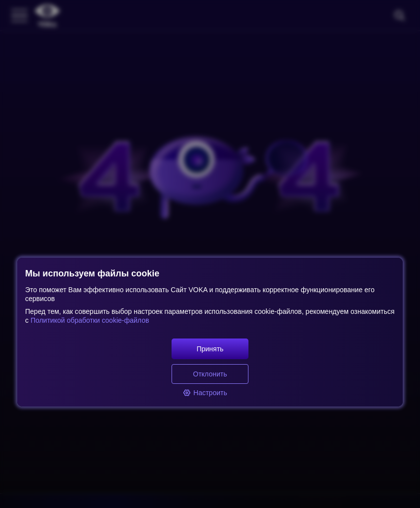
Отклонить (210, 374)
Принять (210, 349)
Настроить (205, 393)
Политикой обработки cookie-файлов (89, 320)
